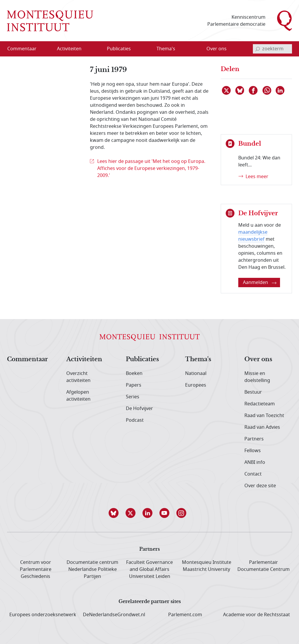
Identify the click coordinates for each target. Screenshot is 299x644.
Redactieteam (260, 404)
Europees (196, 385)
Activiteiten (84, 359)
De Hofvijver (139, 409)
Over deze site (260, 486)
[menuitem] (25, 49)
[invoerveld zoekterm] (272, 49)
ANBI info (255, 462)
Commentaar (27, 359)
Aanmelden (260, 283)
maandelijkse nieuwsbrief (253, 236)
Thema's (198, 359)
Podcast (135, 420)
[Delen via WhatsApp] (267, 90)
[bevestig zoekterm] (258, 49)
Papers (134, 385)
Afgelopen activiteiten (78, 396)
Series (133, 397)
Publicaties (142, 359)
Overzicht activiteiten (78, 377)
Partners (254, 439)
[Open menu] (88, 49)
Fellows (253, 451)
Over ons (258, 359)
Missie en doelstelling (257, 377)
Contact (253, 474)
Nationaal (196, 373)
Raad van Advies (262, 427)
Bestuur (253, 392)
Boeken (134, 373)
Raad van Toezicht (264, 416)
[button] (116, 513)
